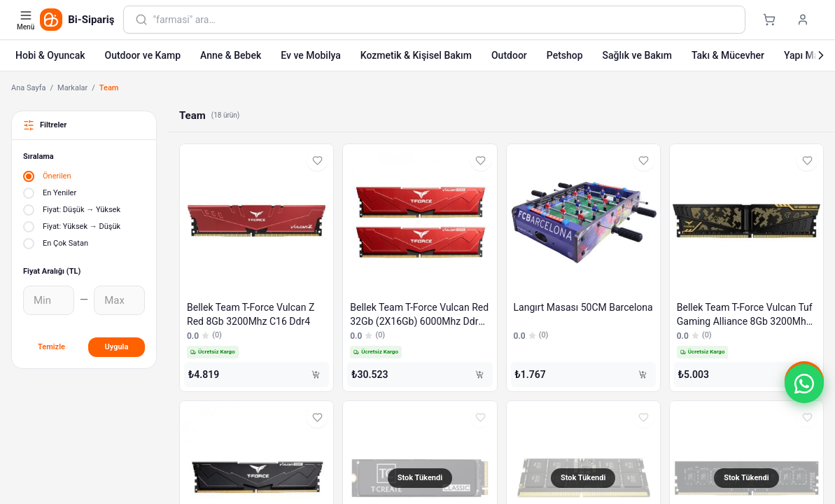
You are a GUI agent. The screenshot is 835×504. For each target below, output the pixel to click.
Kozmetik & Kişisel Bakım (416, 55)
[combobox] (443, 20)
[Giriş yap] (803, 20)
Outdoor (509, 55)
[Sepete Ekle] (316, 374)
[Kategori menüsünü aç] (27, 20)
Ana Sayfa (28, 88)
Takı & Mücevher (728, 55)
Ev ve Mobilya (310, 55)
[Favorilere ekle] (317, 160)
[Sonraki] (821, 55)
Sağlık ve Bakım (637, 55)
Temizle (51, 347)
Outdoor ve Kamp (142, 55)
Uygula (117, 347)
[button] (804, 384)
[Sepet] (769, 20)
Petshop (565, 55)
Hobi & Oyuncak (50, 55)
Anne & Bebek (231, 55)
